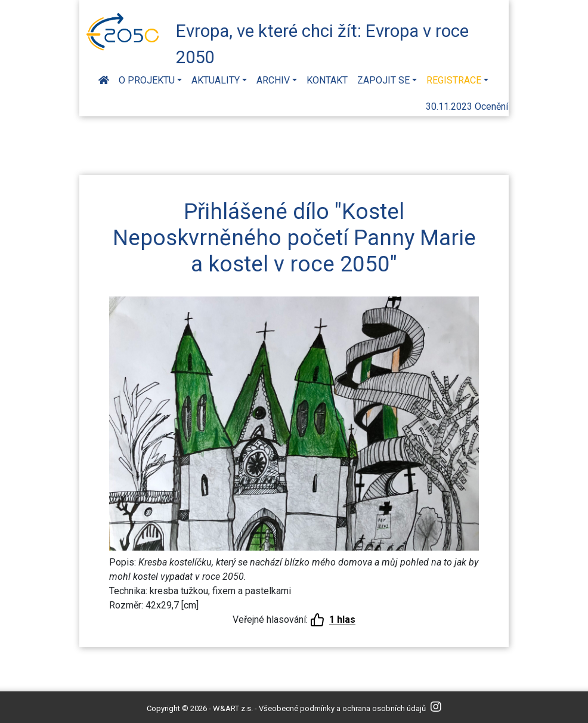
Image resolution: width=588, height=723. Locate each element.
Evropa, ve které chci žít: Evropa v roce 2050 (322, 42)
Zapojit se (383, 80)
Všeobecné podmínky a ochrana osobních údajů (342, 708)
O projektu (147, 80)
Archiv (273, 80)
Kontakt (327, 80)
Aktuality (216, 80)
